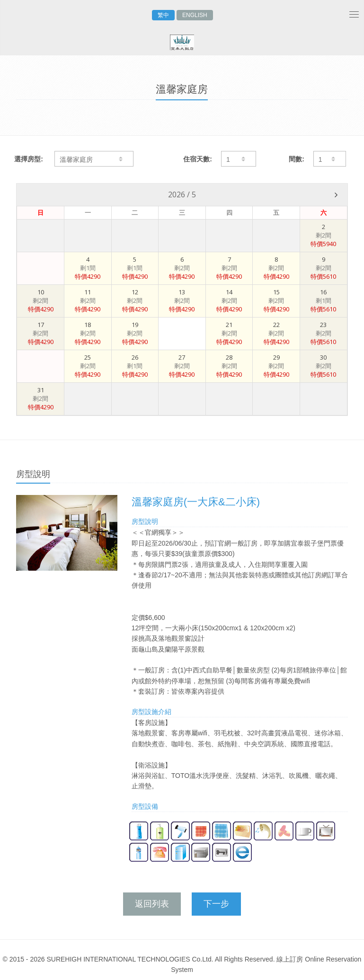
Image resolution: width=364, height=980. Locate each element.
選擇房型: (29, 159)
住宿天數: (198, 159)
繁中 (163, 15)
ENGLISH (195, 15)
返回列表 (152, 904)
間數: (297, 159)
